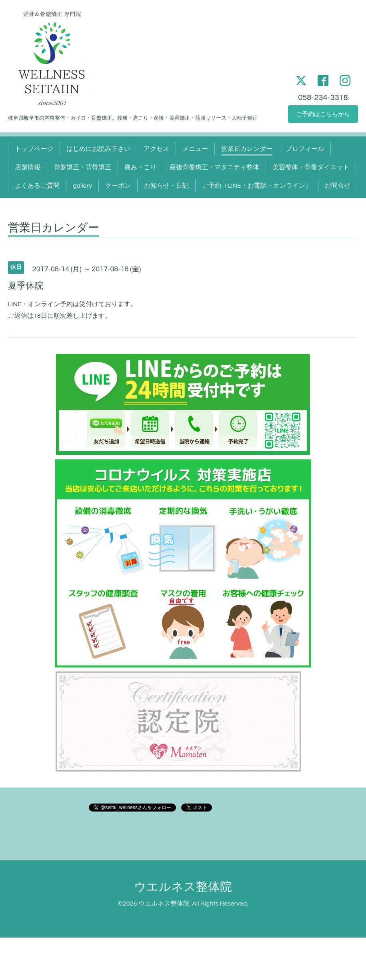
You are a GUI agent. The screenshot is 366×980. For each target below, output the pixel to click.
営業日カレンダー (247, 149)
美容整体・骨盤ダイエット (311, 167)
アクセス (156, 149)
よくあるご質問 (37, 186)
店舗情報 (28, 167)
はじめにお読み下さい (98, 149)
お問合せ (338, 186)
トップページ (34, 149)
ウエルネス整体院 (183, 887)
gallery (82, 186)
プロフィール (305, 149)
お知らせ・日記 (166, 186)
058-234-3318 (323, 96)
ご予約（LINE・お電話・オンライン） (257, 186)
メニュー (195, 149)
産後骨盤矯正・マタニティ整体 (214, 167)
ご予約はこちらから (323, 114)
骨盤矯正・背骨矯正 (82, 167)
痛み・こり (140, 167)
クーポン (118, 186)
